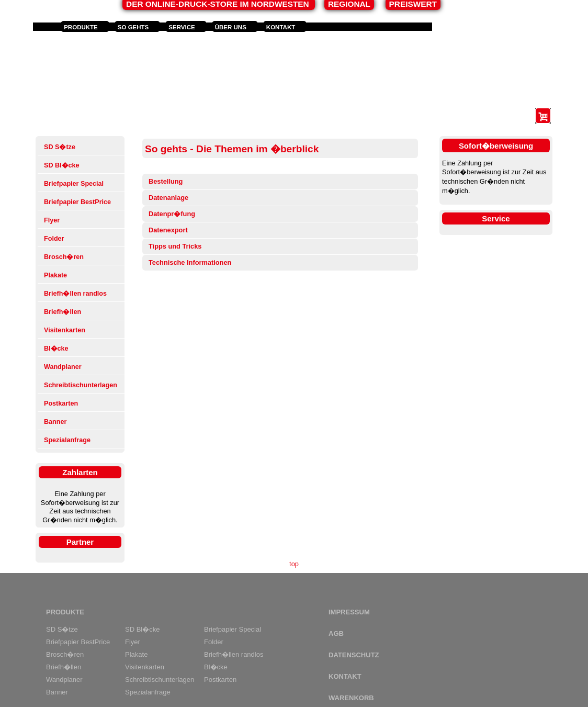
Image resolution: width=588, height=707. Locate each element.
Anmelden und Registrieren (484, 27)
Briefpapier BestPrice (77, 202)
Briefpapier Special (74, 184)
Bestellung (166, 181)
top (294, 564)
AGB (336, 633)
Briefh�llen (63, 312)
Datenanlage (168, 198)
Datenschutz (354, 655)
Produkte (81, 27)
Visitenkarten (65, 330)
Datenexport (168, 230)
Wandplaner (63, 367)
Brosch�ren (64, 257)
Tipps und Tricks (175, 246)
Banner (55, 422)
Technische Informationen (190, 262)
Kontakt (281, 27)
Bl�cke (56, 349)
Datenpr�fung (172, 214)
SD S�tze (60, 147)
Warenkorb (351, 698)
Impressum (349, 612)
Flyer (52, 220)
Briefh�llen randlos (75, 294)
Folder (54, 239)
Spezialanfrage (67, 440)
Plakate (55, 275)
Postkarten (61, 403)
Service (182, 27)
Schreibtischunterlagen (81, 385)
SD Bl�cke (62, 165)
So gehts (133, 27)
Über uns (231, 27)
